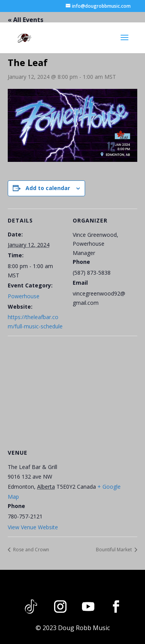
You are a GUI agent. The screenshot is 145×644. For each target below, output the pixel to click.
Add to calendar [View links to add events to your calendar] (48, 188)
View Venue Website (33, 527)
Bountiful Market (114, 550)
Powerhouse (24, 296)
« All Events (26, 20)
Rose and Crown (31, 550)
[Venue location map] (72, 392)
